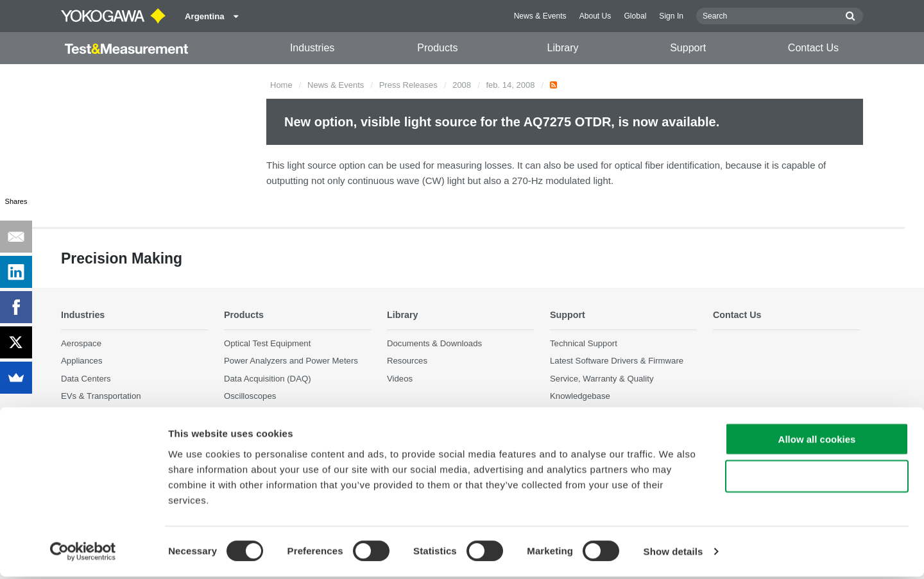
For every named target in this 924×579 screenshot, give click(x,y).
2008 (462, 85)
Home (281, 85)
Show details (673, 554)
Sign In (671, 16)
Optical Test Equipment (267, 344)
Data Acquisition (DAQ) (268, 379)
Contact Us (813, 48)
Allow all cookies (817, 441)
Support (688, 48)
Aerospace (81, 344)
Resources (407, 361)
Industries (312, 48)
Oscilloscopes (250, 396)
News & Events (540, 16)
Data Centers (86, 379)
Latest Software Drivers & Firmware (617, 361)
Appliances (82, 361)
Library (563, 48)
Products (437, 48)
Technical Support (584, 344)
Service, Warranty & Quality (602, 379)
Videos (400, 379)
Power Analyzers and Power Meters (291, 361)
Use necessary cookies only (817, 479)
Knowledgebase (580, 396)
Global (635, 16)
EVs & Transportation (101, 396)
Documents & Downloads (434, 344)
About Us (595, 16)
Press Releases (408, 85)
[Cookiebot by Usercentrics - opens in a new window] (83, 554)
